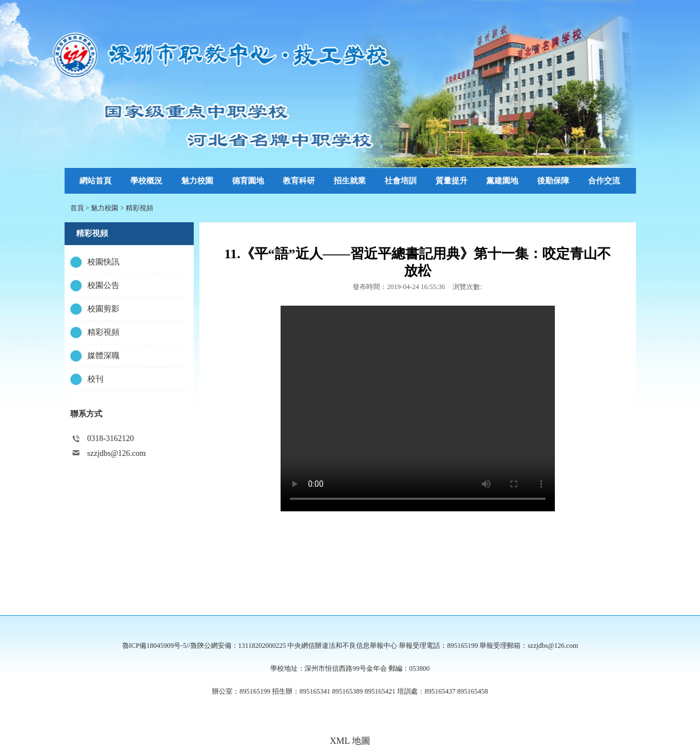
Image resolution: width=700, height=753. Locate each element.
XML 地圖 (350, 741)
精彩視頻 (139, 208)
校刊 (95, 379)
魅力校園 (105, 208)
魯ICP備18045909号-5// (156, 646)
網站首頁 (95, 181)
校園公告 (103, 285)
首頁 (77, 208)
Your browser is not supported (418, 408)
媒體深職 (103, 356)
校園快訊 (103, 262)
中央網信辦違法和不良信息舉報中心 (342, 646)
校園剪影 (103, 309)
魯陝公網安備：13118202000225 (238, 646)
